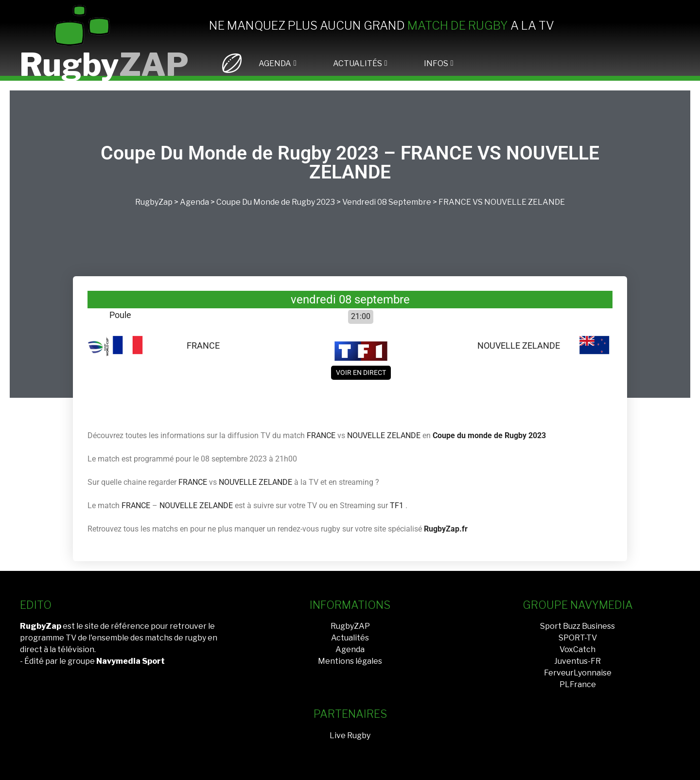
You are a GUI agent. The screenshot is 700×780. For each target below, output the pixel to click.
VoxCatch (577, 649)
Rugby (104, 64)
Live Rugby (350, 736)
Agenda (194, 202)
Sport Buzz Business (577, 626)
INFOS (436, 63)
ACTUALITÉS (358, 63)
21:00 (361, 316)
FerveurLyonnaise (578, 673)
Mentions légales (350, 661)
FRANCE (455, 202)
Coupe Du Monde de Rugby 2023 (276, 202)
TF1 (397, 505)
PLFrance (578, 684)
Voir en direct (361, 372)
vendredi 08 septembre (387, 202)
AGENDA (275, 63)
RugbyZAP (350, 626)
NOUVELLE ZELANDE (525, 202)
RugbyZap (154, 202)
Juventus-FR (577, 661)
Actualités (350, 638)
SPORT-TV (578, 638)
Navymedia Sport (131, 661)
